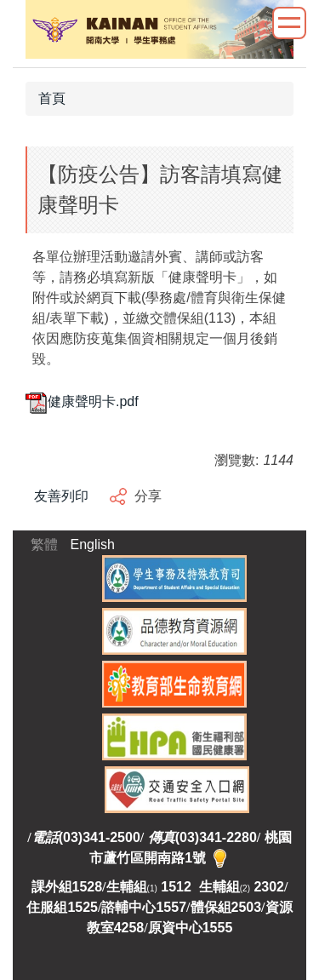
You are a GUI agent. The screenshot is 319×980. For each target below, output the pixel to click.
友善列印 (61, 496)
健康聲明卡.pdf (82, 401)
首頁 (52, 98)
